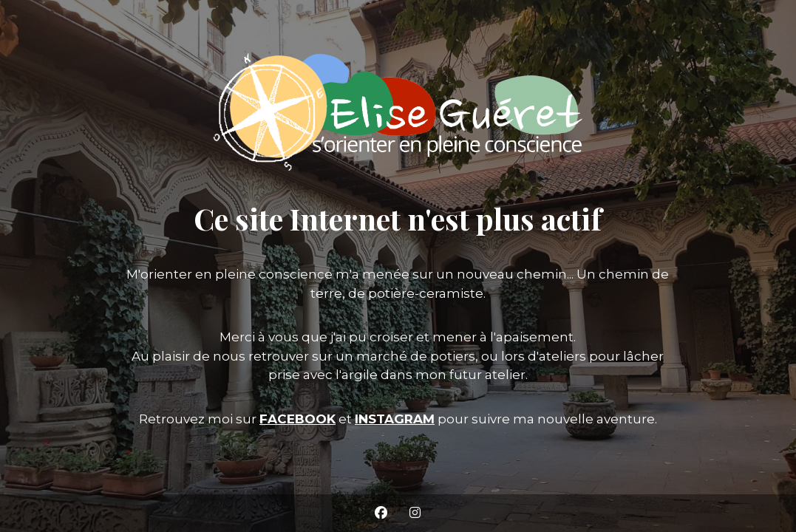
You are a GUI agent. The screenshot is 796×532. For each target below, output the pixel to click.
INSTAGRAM (395, 419)
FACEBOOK (297, 419)
